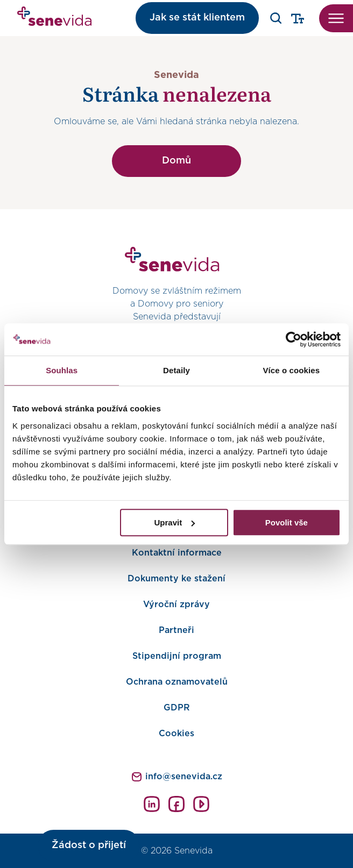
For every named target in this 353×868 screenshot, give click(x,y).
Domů (176, 161)
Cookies (176, 734)
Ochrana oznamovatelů (177, 682)
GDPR (177, 708)
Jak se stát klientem (197, 18)
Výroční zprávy (176, 604)
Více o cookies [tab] (292, 370)
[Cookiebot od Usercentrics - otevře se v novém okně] (294, 339)
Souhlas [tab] (62, 370)
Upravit (174, 522)
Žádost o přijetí (89, 845)
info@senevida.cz (184, 777)
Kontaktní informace (177, 553)
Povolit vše (287, 522)
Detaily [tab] (176, 370)
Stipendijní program (177, 656)
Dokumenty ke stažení (176, 579)
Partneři (176, 630)
